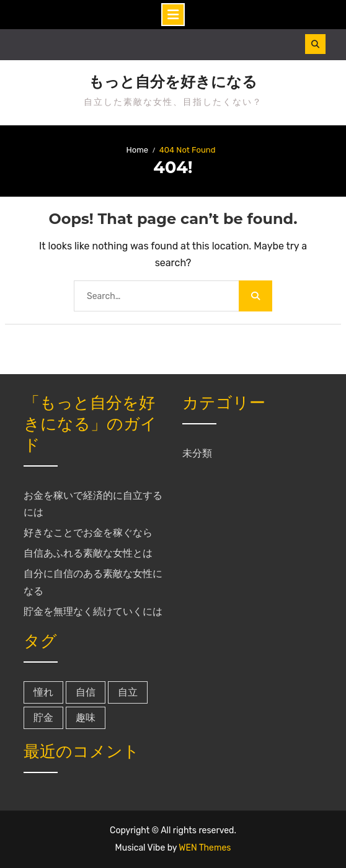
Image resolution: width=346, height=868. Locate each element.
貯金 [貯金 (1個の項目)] (43, 718)
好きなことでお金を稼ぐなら (88, 533)
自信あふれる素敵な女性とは (88, 553)
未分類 (197, 453)
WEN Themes (205, 848)
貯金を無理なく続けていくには (93, 611)
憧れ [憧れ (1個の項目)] (43, 692)
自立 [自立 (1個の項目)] (128, 692)
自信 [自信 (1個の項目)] (86, 692)
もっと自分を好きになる (173, 82)
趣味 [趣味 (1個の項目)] (86, 718)
